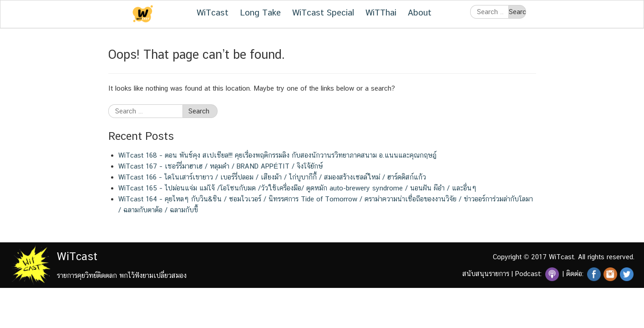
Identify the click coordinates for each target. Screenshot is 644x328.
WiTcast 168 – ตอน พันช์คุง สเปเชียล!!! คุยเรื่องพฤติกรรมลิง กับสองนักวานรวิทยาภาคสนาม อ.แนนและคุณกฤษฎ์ (277, 155)
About (420, 12)
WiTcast (213, 12)
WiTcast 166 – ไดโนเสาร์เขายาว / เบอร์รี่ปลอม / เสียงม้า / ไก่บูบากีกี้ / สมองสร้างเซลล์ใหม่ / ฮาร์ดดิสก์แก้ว (272, 177)
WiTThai (381, 12)
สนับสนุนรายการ (486, 274)
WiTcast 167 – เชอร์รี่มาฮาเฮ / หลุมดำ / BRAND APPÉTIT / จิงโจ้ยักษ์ (221, 166)
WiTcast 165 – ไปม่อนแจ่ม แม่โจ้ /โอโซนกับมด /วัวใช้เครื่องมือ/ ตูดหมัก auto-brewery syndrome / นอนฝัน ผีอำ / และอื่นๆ (297, 188)
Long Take (260, 12)
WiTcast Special (323, 12)
